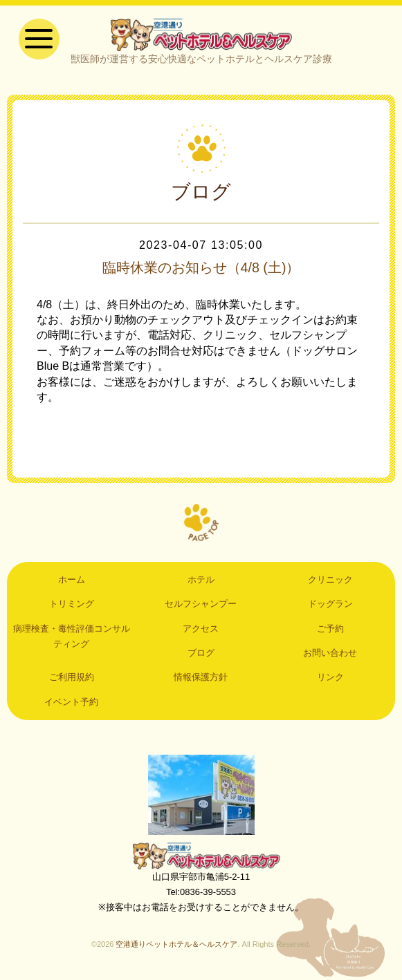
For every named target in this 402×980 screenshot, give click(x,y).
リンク (330, 678)
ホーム (72, 580)
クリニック (330, 580)
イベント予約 (71, 703)
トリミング (72, 604)
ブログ (201, 653)
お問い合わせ (330, 653)
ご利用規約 (72, 678)
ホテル (201, 580)
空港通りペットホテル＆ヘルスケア (201, 856)
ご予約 (330, 629)
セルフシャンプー (201, 604)
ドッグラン (330, 604)
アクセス (201, 629)
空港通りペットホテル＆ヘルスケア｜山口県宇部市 (201, 35)
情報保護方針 (201, 678)
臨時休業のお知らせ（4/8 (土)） (201, 268)
